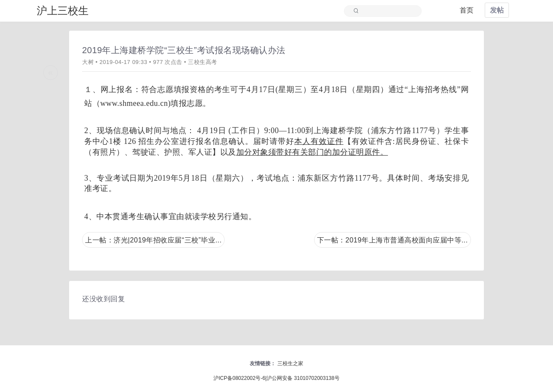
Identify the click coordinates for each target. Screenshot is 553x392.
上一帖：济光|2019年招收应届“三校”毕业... (153, 240)
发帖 (497, 10)
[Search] (387, 11)
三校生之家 (290, 363)
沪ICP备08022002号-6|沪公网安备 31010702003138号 (276, 378)
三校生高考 (203, 62)
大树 (88, 62)
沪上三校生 (63, 11)
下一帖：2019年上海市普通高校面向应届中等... (393, 240)
